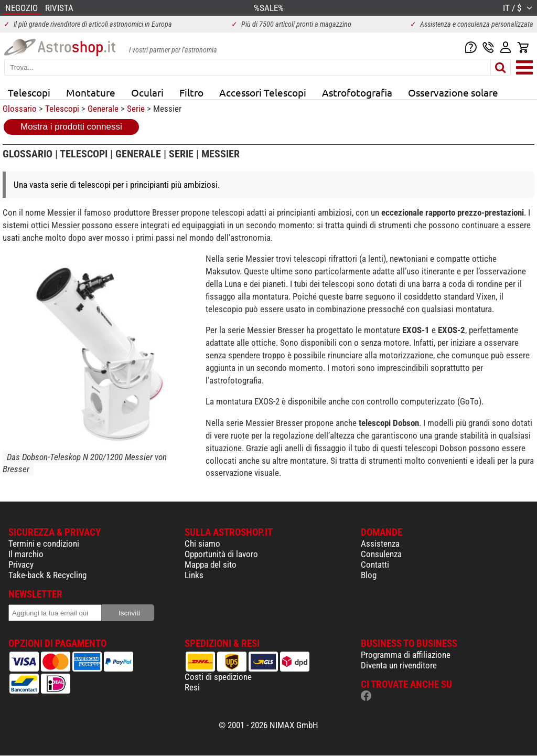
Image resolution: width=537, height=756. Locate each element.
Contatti (375, 565)
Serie (136, 109)
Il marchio (26, 554)
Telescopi (29, 92)
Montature (91, 92)
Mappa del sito (211, 565)
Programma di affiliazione (406, 655)
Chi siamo (202, 544)
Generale (103, 109)
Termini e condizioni (44, 544)
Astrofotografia (357, 92)
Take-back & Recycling (47, 575)
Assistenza (380, 544)
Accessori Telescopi (263, 92)
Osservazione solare (453, 92)
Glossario (20, 109)
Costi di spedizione (218, 677)
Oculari (147, 92)
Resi (192, 687)
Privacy (21, 565)
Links (194, 575)
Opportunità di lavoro (221, 554)
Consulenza (381, 554)
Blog (369, 575)
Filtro (191, 92)
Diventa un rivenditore (399, 665)
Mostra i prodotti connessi (71, 127)
